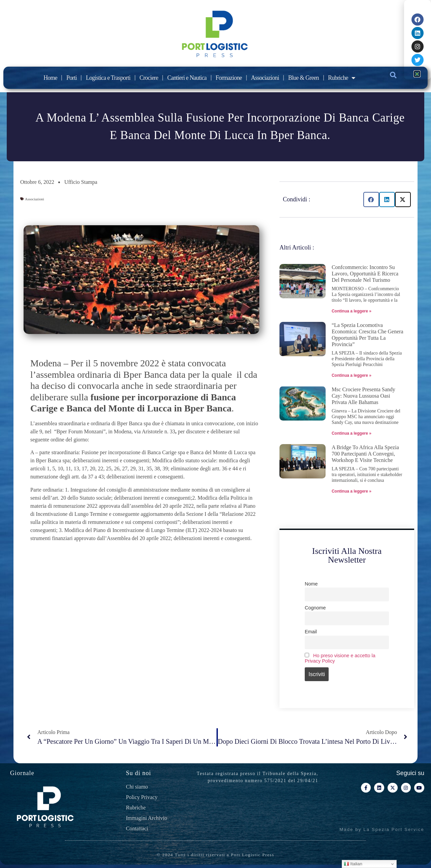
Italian (353, 864)
